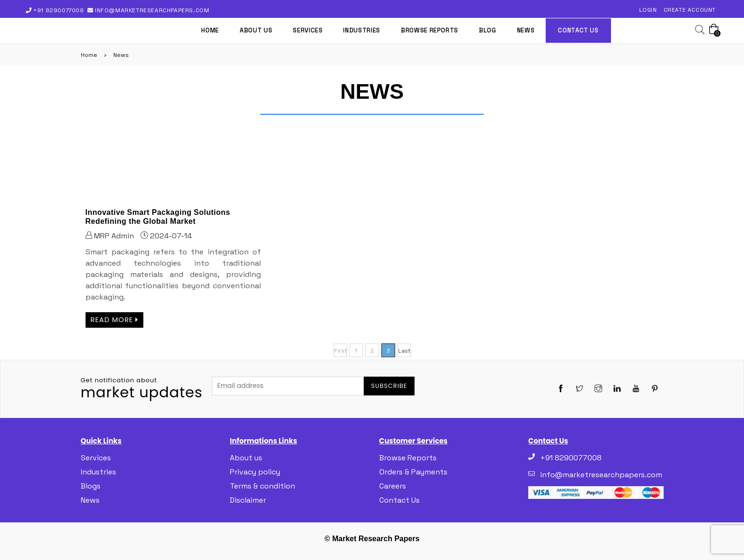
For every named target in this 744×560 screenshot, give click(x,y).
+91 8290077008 (59, 10)
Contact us (578, 30)
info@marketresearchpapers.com (151, 10)
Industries (362, 30)
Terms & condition (262, 486)
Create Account (690, 10)
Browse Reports (430, 30)
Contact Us (399, 500)
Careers (393, 486)
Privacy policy (255, 472)
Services (308, 30)
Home (210, 30)
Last (404, 351)
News (526, 30)
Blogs (91, 486)
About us (256, 30)
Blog (488, 30)
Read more (115, 320)
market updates (142, 389)
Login (648, 10)
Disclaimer (248, 500)
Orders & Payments (413, 472)
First (341, 351)
